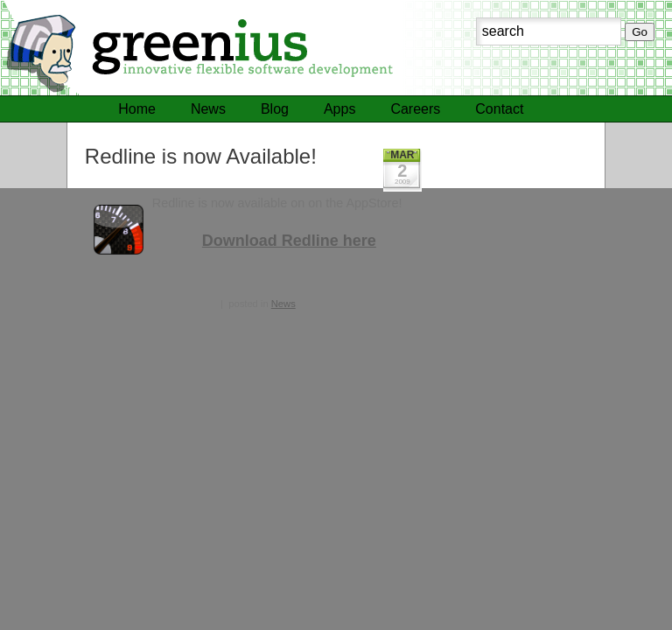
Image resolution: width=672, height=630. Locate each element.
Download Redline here (289, 241)
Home (137, 109)
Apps (339, 109)
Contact (499, 109)
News (208, 109)
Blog (275, 109)
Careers (415, 109)
